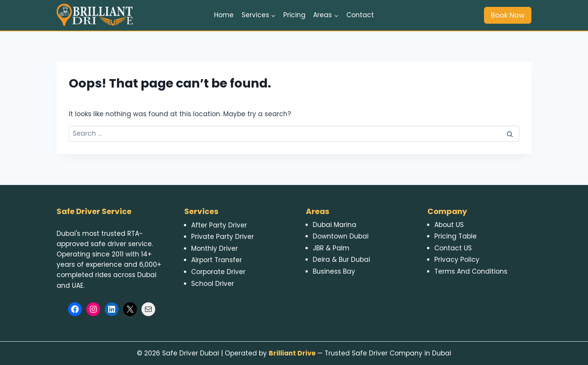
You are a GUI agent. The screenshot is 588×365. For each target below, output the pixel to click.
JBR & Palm (331, 248)
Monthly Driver (214, 248)
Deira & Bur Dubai (341, 260)
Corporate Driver (218, 272)
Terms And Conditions (471, 271)
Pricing (294, 15)
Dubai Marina (335, 225)
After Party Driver (219, 225)
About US (449, 225)
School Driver (213, 284)
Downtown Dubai (341, 236)
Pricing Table (456, 236)
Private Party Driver (223, 237)
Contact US (453, 248)
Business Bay (334, 271)
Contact (360, 15)
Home (224, 15)
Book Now (508, 15)
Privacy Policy (457, 260)
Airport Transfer (217, 260)
